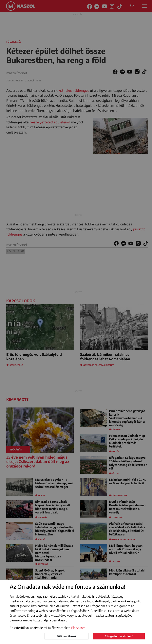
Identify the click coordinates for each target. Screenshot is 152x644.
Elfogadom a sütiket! (119, 636)
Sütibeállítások (66, 636)
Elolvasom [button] (78, 628)
